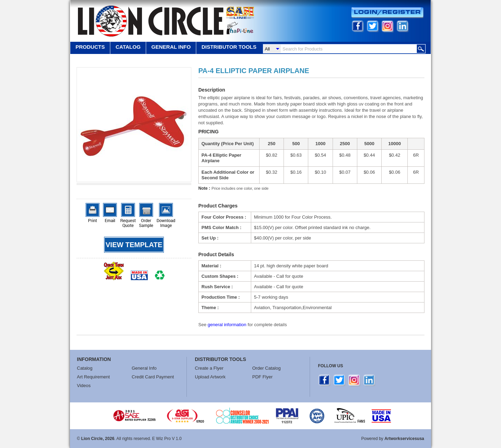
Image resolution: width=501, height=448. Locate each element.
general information (227, 325)
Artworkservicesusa (404, 439)
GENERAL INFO (171, 47)
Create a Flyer (209, 368)
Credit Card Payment (153, 377)
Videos (84, 386)
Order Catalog (267, 368)
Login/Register (387, 13)
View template (134, 245)
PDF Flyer (263, 377)
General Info (144, 368)
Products (90, 47)
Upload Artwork (210, 377)
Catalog (128, 47)
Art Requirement (93, 377)
